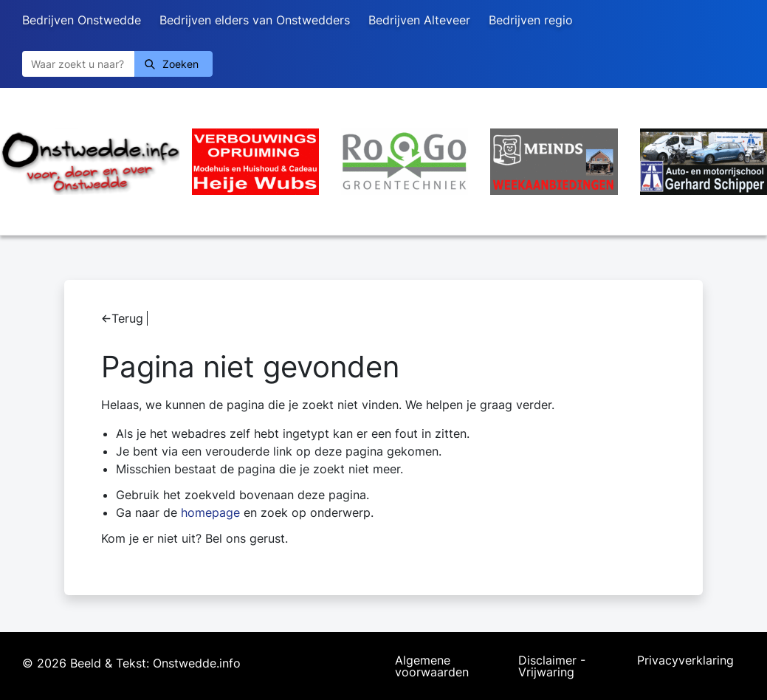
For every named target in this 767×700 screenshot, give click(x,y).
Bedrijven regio (531, 20)
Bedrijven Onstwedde (82, 20)
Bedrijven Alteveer (419, 20)
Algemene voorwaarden (432, 666)
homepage (210, 512)
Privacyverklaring (685, 661)
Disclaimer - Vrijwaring (552, 666)
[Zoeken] (78, 64)
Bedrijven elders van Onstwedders (255, 20)
